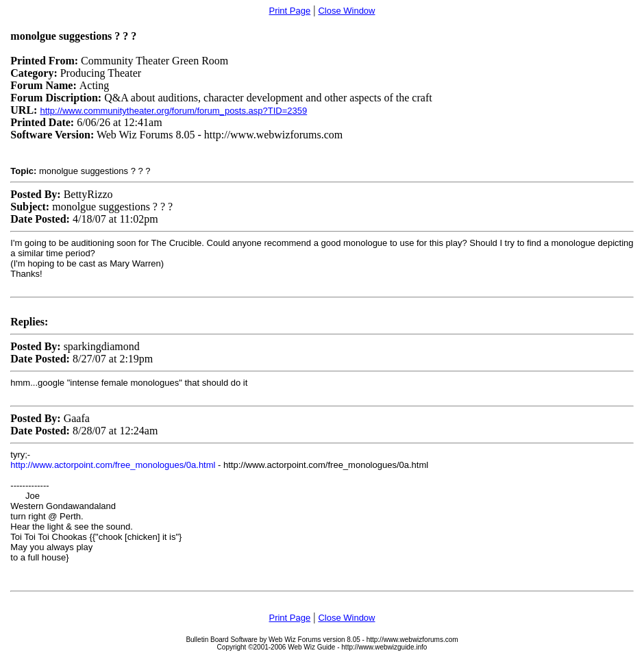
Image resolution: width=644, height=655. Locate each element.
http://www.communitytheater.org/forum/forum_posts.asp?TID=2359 (173, 111)
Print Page (289, 11)
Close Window (346, 11)
